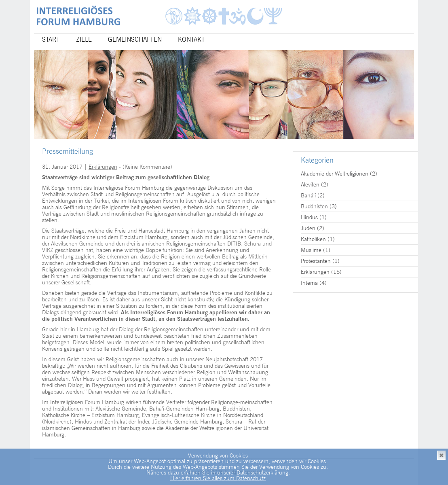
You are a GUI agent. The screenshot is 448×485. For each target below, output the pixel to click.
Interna (309, 283)
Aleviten (310, 184)
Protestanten (316, 261)
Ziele (84, 39)
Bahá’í (308, 195)
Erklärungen (103, 167)
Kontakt (191, 39)
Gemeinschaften (135, 39)
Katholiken (313, 239)
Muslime (311, 250)
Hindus (309, 217)
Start (51, 39)
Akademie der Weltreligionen (335, 174)
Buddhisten (314, 206)
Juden (308, 228)
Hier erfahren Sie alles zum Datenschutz (218, 478)
